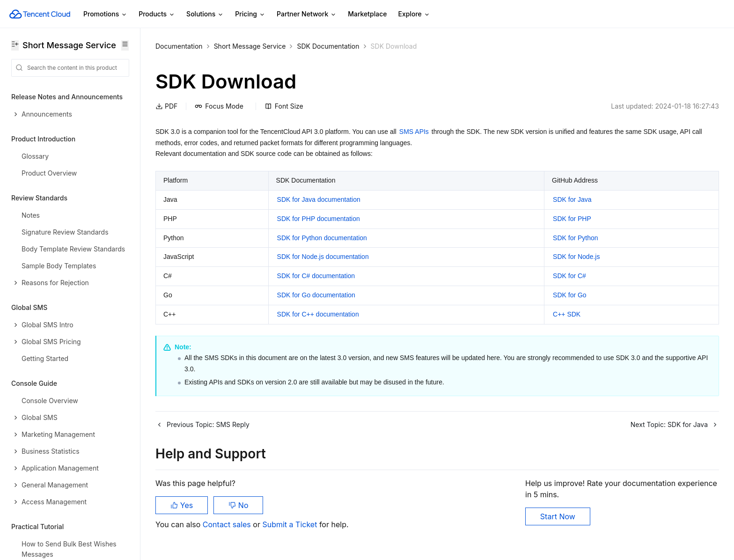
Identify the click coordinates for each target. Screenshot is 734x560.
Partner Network (307, 14)
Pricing (250, 14)
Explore (414, 14)
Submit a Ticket (290, 524)
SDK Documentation (328, 46)
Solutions (205, 14)
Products (157, 14)
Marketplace (367, 14)
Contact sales (228, 524)
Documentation (179, 46)
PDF (166, 106)
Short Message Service (250, 46)
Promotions (105, 14)
